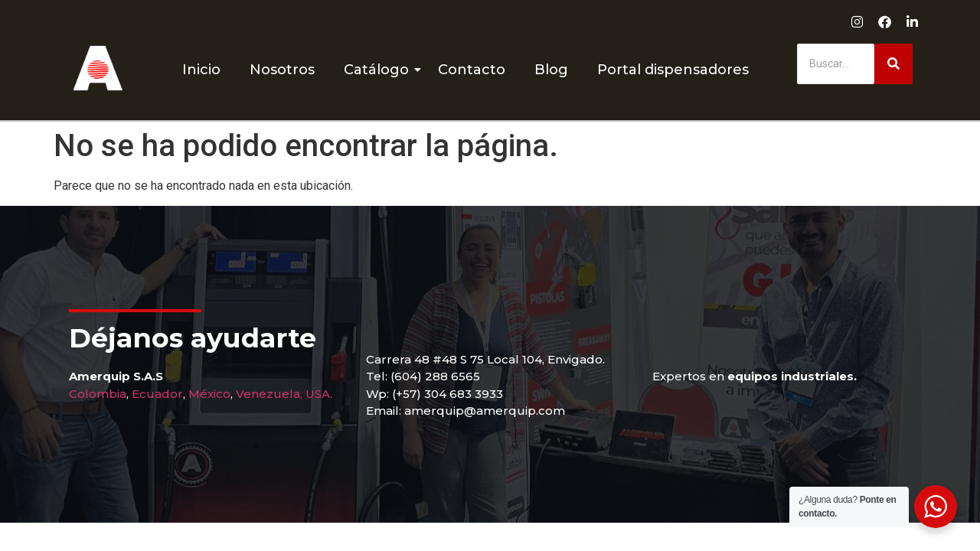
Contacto (472, 70)
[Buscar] (836, 64)
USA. (319, 394)
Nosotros (282, 70)
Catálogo (379, 70)
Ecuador (157, 394)
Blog (551, 70)
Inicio (201, 70)
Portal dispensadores (673, 70)
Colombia (98, 394)
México (209, 394)
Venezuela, (269, 394)
